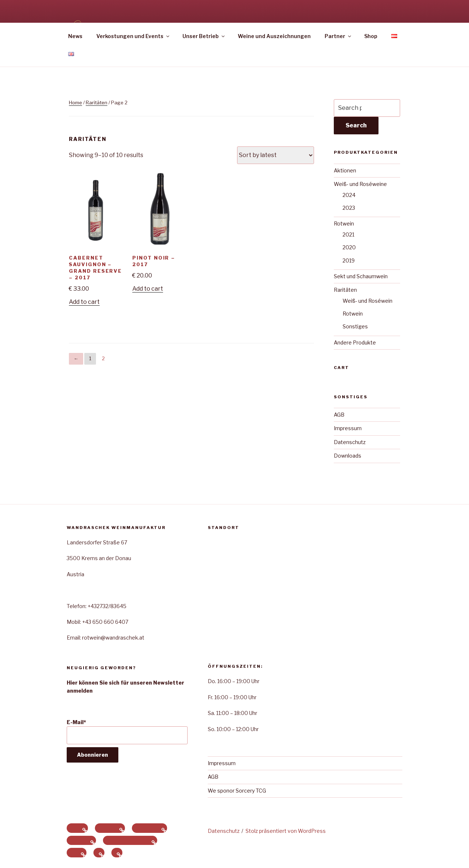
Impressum (348, 428)
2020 (349, 247)
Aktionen (345, 170)
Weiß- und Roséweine (360, 184)
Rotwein (344, 223)
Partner (338, 36)
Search (356, 125)
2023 (349, 208)
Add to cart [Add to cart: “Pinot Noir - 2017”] (148, 289)
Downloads (348, 456)
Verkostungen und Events (133, 36)
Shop (371, 36)
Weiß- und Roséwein (368, 301)
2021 (348, 234)
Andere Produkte (355, 342)
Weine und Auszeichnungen (274, 36)
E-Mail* (127, 732)
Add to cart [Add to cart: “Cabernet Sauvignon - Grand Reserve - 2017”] (84, 302)
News (75, 36)
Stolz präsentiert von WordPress (286, 831)
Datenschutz (350, 442)
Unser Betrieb (204, 36)
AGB (339, 415)
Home (75, 103)
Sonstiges (355, 326)
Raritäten (97, 103)
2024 (349, 195)
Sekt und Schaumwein (361, 276)
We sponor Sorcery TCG (237, 791)
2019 (349, 260)
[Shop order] (276, 155)
